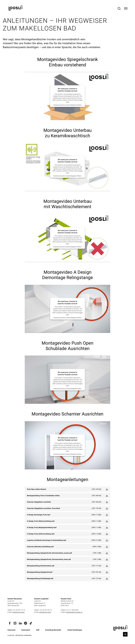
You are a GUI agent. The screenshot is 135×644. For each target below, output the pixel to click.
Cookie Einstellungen (75, 630)
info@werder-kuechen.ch (74, 612)
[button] (10, 623)
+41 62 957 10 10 (19, 610)
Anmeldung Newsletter (53, 630)
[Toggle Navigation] (126, 8)
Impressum (11, 630)
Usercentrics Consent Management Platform (70, 105)
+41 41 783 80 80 (72, 610)
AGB (38, 630)
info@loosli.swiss (18, 612)
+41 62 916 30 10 (46, 610)
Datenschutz (26, 630)
